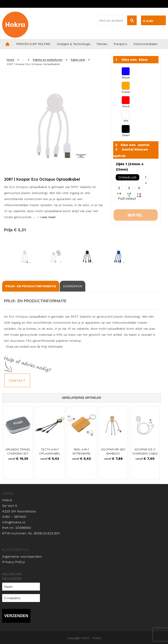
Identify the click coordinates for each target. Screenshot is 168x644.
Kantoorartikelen (146, 44)
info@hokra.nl (14, 522)
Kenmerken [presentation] (73, 286)
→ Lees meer (46, 217)
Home (8, 44)
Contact (17, 381)
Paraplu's (120, 44)
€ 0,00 (148, 21)
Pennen (102, 44)
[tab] (31, 286)
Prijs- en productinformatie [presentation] (31, 286)
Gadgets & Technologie (74, 44)
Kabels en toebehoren (48, 60)
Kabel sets (78, 60)
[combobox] (112, 20)
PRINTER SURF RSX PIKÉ (33, 44)
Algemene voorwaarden (22, 556)
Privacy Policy (13, 562)
